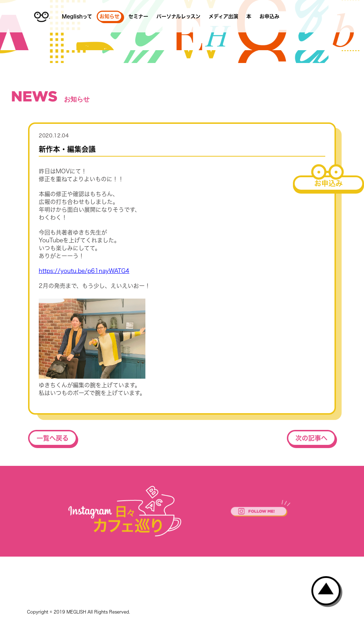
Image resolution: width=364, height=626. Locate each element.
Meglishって (77, 16)
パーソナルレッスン (178, 16)
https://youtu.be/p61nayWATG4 (84, 271)
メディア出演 (223, 16)
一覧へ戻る (53, 438)
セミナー (138, 16)
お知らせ (109, 16)
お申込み (269, 16)
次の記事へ (311, 438)
